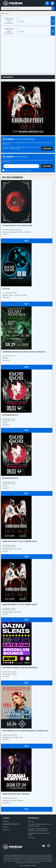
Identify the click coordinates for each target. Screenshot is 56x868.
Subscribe (47, 149)
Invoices (6, 827)
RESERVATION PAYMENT (11, 824)
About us (31, 821)
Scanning (6, 830)
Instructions (32, 838)
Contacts (6, 821)
